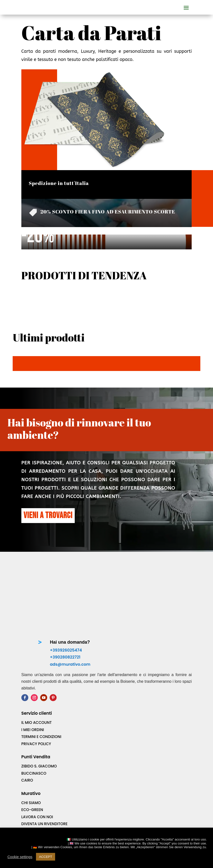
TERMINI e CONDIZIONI (41, 729)
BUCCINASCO (34, 766)
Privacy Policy (36, 736)
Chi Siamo (31, 795)
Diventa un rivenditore (44, 816)
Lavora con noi (37, 809)
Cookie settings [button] (20, 857)
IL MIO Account (36, 715)
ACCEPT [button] (46, 857)
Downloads (33, 823)
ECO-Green (32, 802)
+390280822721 (65, 650)
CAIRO (27, 773)
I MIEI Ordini (33, 722)
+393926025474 (66, 643)
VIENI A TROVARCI (48, 515)
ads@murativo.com (70, 657)
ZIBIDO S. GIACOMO (39, 759)
